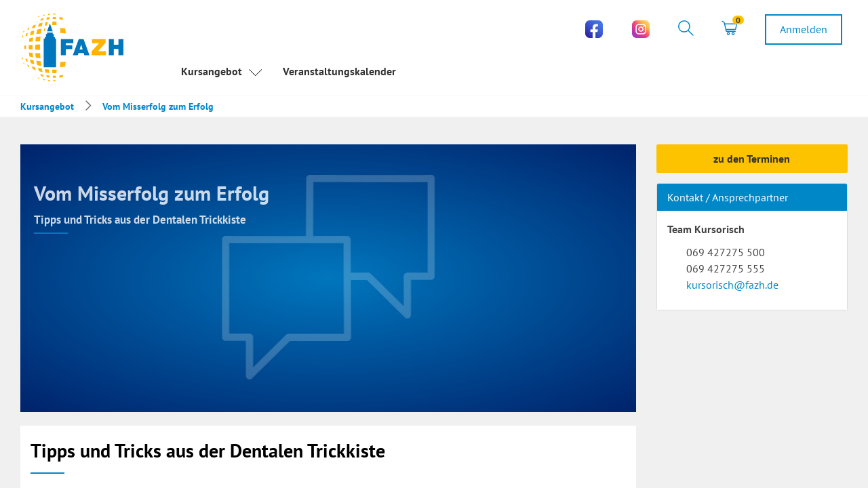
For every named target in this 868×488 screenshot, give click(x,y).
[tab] (686, 29)
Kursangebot (222, 72)
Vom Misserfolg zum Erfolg (158, 106)
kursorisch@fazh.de (732, 285)
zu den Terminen (752, 159)
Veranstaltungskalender (339, 71)
